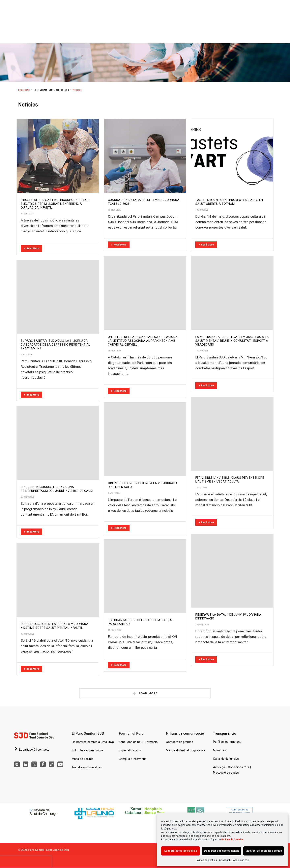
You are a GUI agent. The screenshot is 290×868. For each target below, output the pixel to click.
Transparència (225, 733)
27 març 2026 (27, 497)
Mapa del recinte (83, 759)
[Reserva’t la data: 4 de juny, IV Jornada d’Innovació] (232, 571)
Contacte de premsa (180, 742)
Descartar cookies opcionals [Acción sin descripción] (222, 851)
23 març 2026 (202, 625)
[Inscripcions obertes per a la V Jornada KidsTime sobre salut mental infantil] (58, 580)
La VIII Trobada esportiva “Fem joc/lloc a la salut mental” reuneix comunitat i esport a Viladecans (232, 341)
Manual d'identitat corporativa (185, 750)
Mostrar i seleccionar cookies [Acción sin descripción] (264, 851)
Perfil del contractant (227, 742)
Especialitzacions (130, 750)
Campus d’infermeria (133, 759)
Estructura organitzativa (88, 750)
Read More (32, 249)
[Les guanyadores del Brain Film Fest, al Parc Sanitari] (145, 576)
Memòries (220, 750)
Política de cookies (206, 860)
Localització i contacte (32, 749)
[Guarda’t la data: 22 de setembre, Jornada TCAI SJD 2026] (145, 156)
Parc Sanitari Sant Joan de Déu (51, 90)
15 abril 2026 (114, 210)
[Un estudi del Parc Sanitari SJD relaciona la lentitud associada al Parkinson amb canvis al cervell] (145, 293)
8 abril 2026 (27, 355)
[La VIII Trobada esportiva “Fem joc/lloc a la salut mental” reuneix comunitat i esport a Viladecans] (232, 293)
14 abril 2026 (202, 210)
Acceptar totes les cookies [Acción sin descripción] (180, 851)
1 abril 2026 (201, 488)
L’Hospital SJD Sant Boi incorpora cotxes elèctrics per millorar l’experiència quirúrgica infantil (56, 204)
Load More (145, 693)
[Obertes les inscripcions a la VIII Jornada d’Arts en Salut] (145, 439)
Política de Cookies (232, 840)
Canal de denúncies (226, 759)
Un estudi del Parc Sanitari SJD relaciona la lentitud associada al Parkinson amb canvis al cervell (143, 341)
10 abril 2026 (114, 351)
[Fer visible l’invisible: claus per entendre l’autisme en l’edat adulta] (232, 434)
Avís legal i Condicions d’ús (234, 860)
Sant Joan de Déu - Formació (138, 742)
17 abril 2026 (27, 214)
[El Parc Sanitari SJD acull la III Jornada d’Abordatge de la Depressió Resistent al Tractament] (58, 297)
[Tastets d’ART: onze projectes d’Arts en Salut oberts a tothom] (232, 156)
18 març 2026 (115, 630)
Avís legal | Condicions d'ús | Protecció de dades (232, 770)
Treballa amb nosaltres (87, 767)
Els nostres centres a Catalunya (93, 742)
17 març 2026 (27, 634)
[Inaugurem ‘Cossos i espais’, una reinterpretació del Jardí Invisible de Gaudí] (58, 443)
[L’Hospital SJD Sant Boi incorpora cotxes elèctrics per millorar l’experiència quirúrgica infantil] (58, 156)
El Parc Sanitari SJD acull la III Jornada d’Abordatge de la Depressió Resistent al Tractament (56, 345)
